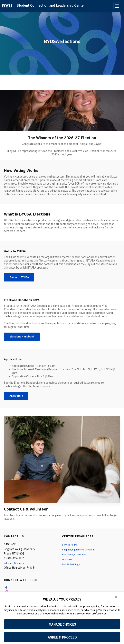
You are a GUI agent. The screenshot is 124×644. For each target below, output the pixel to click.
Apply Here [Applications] (19, 400)
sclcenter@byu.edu (16, 568)
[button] (116, 597)
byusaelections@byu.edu (51, 520)
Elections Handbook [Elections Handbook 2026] (26, 339)
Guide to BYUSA (19, 251)
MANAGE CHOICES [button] (62, 624)
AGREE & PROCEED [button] (62, 637)
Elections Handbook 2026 (28, 301)
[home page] (7, 6)
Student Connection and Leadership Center (51, 5)
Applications (16, 362)
